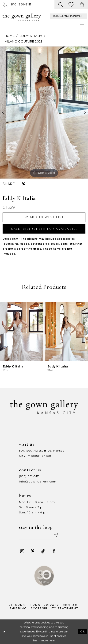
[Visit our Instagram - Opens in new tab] (22, 551)
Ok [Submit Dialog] (83, 631)
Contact (71, 605)
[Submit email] (56, 535)
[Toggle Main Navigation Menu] (82, 23)
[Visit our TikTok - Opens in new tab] (43, 551)
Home (10, 36)
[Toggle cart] (82, 4)
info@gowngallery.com (38, 481)
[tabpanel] (44, 113)
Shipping (18, 608)
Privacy (51, 605)
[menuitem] (17, 4)
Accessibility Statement (55, 608)
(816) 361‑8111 (29, 476)
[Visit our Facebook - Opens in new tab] (54, 551)
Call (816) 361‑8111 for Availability (46, 229)
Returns (17, 605)
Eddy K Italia (31, 36)
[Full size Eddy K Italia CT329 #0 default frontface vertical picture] (44, 113)
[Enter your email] (40, 535)
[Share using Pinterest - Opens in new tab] (24, 184)
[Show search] (61, 4)
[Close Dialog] (4, 632)
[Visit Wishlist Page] (72, 4)
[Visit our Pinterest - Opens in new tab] (33, 551)
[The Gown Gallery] (22, 17)
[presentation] (22, 332)
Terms (34, 605)
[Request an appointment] (68, 16)
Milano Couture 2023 (24, 41)
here (52, 640)
